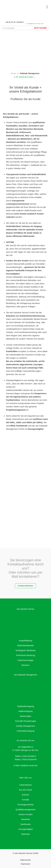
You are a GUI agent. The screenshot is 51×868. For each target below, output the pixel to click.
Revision (26, 665)
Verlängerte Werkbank (25, 650)
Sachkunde (26, 824)
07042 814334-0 (29, 756)
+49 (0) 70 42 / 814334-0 (15, 22)
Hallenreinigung (25, 711)
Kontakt (26, 800)
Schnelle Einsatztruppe (26, 721)
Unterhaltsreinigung (25, 731)
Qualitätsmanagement (26, 809)
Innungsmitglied (26, 829)
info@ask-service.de (35, 24)
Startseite (26, 834)
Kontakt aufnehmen (25, 586)
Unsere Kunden (25, 814)
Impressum (26, 864)
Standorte (26, 819)
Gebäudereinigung (26, 706)
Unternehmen (26, 785)
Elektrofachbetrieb (26, 645)
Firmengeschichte (25, 805)
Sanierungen (26, 716)
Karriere (26, 795)
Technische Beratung (25, 655)
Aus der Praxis (26, 790)
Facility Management (25, 726)
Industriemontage (26, 660)
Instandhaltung (25, 641)
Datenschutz (26, 860)
